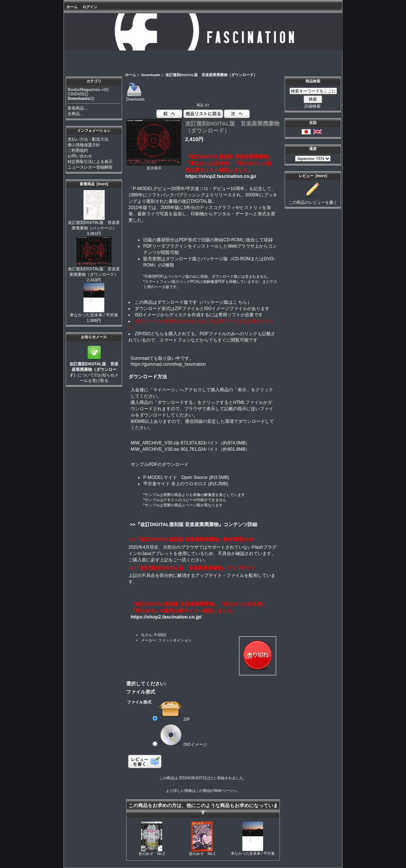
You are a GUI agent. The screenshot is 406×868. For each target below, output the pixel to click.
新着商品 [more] (94, 184)
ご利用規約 (78, 150)
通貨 (313, 149)
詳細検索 (312, 106)
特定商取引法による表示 (90, 161)
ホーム (72, 7)
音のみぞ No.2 (152, 854)
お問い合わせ (80, 156)
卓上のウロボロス (189, 484)
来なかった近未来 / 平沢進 (94, 313)
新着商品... (77, 108)
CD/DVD (75, 94)
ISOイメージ (183, 744)
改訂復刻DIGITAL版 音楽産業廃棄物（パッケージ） (94, 223)
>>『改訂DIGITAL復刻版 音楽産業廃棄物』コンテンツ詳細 (193, 524)
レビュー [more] (313, 176)
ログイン (90, 7)
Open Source (195, 477)
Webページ (223, 791)
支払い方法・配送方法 (88, 139)
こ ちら (240, 302)
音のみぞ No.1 (202, 854)
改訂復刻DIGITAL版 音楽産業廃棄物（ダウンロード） (94, 270)
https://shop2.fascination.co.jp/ (221, 176)
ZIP (174, 719)
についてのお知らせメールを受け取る (94, 370)
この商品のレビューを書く (313, 200)
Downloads (151, 75)
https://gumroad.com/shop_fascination (168, 364)
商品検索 (313, 81)
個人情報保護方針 (84, 145)
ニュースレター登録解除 (90, 167)
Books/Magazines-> (86, 89)
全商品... (75, 114)
